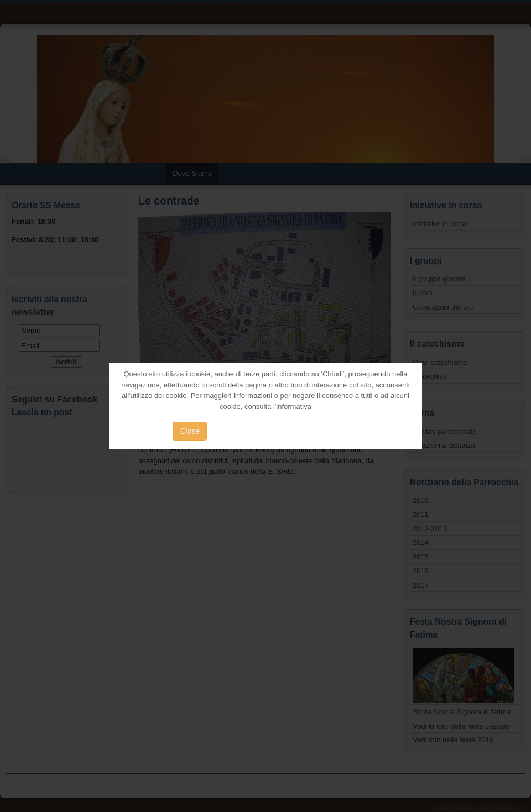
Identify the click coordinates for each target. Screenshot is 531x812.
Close (190, 431)
